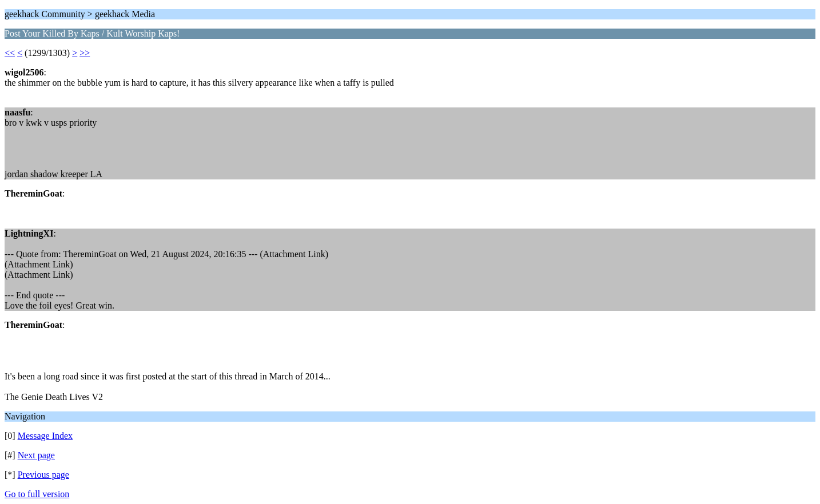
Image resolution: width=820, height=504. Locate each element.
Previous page (43, 475)
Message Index (45, 436)
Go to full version (37, 494)
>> (85, 53)
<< (10, 53)
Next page (36, 455)
